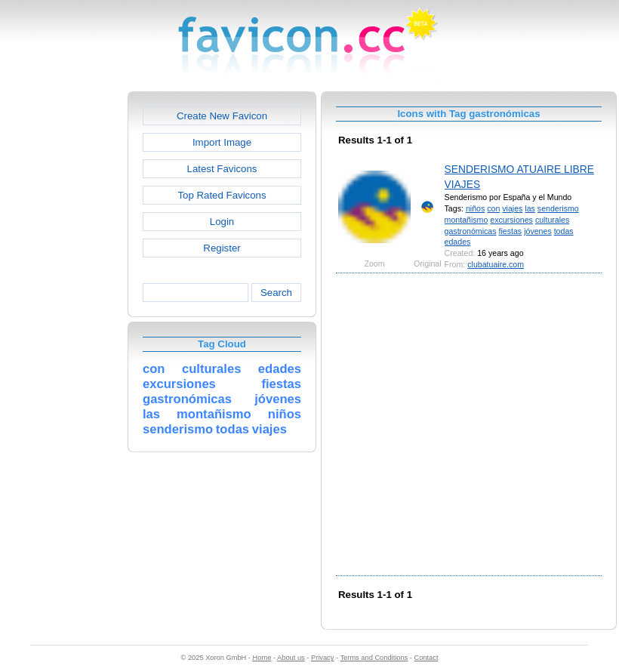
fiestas (511, 231)
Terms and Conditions (374, 658)
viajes (512, 208)
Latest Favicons (222, 169)
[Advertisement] (149, 423)
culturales (552, 220)
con (493, 208)
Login (222, 222)
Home (262, 658)
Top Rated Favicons (222, 195)
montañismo (467, 220)
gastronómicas (471, 231)
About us (291, 658)
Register (222, 248)
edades (458, 242)
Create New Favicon (222, 116)
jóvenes (538, 231)
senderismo (558, 208)
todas (564, 231)
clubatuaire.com (496, 264)
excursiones (511, 220)
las (530, 208)
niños (475, 208)
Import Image (222, 142)
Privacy (322, 658)
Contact (427, 658)
